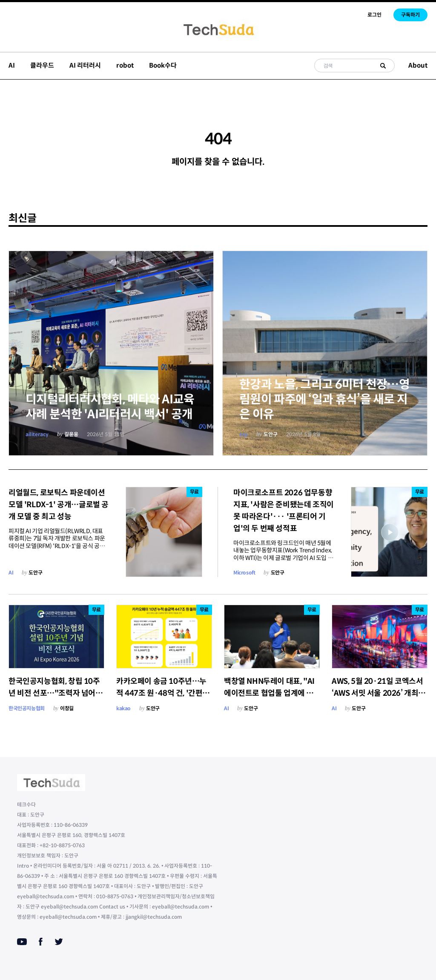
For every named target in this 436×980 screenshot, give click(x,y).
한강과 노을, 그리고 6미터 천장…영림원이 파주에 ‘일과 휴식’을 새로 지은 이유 (324, 399)
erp (244, 434)
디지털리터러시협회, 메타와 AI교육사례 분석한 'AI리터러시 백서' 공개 (110, 407)
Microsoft (244, 573)
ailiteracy (37, 434)
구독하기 (410, 15)
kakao (123, 708)
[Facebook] (41, 942)
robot (125, 65)
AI (12, 65)
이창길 (67, 708)
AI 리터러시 (85, 65)
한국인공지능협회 (27, 708)
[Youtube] (22, 942)
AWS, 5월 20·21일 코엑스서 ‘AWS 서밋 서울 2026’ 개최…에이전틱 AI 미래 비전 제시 (379, 693)
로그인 (374, 15)
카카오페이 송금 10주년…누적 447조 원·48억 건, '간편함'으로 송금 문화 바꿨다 (161, 693)
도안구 (271, 434)
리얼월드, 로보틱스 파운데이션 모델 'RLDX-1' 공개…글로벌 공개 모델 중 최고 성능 (59, 505)
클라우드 (42, 65)
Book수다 (163, 65)
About (418, 65)
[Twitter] (59, 942)
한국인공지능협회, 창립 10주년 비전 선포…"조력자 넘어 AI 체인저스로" (56, 693)
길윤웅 (71, 434)
